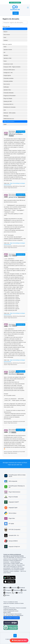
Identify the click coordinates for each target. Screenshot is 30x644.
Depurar (5, 32)
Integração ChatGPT (14, 502)
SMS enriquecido (13, 481)
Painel (16, 13)
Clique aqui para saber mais (15, 465)
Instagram (7, 590)
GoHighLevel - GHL (8, 73)
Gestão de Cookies (19, 603)
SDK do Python (12, 513)
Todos (5, 29)
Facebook (21, 588)
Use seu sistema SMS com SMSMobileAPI (13, 616)
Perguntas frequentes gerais (10, 609)
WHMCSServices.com (9, 119)
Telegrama (7, 593)
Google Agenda (7, 75)
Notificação (6, 87)
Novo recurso (7, 35)
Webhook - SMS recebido (10, 113)
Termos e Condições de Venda (11, 602)
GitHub (6, 595)
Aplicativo (6, 55)
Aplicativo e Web (7, 58)
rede (5, 110)
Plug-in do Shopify (8, 98)
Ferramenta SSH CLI (8, 104)
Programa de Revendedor (10, 96)
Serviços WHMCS (13, 541)
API (4, 52)
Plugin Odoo (12, 518)
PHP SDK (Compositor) (14, 529)
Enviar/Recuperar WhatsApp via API (17, 487)
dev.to (6, 588)
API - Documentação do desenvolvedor (12, 614)
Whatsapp (6, 116)
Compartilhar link (21, 132)
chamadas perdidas (8, 81)
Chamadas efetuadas (9, 93)
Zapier (5, 124)
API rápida (11, 524)
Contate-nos (6, 606)
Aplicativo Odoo (7, 90)
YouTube (19, 593)
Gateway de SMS (8, 101)
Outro (5, 37)
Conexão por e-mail (8, 64)
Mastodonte (16, 590)
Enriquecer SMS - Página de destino (12, 67)
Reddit (24, 590)
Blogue (5, 612)
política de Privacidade (9, 603)
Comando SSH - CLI (14, 535)
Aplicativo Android (8, 50)
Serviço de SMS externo (9, 70)
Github (9, 612)
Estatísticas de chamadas (10, 107)
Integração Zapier (13, 508)
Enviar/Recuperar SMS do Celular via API (17, 476)
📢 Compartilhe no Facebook (12, 618)
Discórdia (13, 588)
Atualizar (6, 40)
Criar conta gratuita (16, 3)
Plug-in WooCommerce (9, 122)
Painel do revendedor (21, 608)
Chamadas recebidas (9, 78)
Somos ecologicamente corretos (11, 611)
